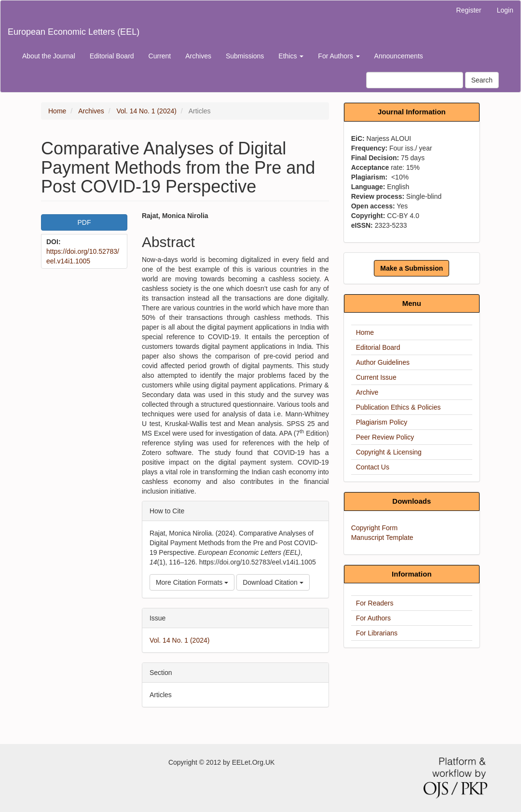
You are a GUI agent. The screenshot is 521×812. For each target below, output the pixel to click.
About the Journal (49, 56)
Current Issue (376, 377)
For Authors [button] (339, 56)
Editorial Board (112, 56)
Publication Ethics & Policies (398, 407)
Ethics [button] (291, 56)
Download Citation (273, 582)
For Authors (373, 618)
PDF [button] (84, 222)
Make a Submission (411, 268)
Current (160, 56)
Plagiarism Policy (382, 422)
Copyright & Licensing (389, 452)
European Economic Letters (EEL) (74, 32)
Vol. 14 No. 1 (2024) (146, 111)
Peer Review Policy (385, 437)
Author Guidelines (383, 362)
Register (469, 10)
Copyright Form (374, 528)
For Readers (375, 603)
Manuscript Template (382, 537)
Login (505, 10)
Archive (367, 392)
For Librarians (377, 633)
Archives (198, 56)
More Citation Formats (192, 582)
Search (482, 80)
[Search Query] (415, 80)
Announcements (399, 56)
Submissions (245, 56)
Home (57, 111)
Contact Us (373, 467)
